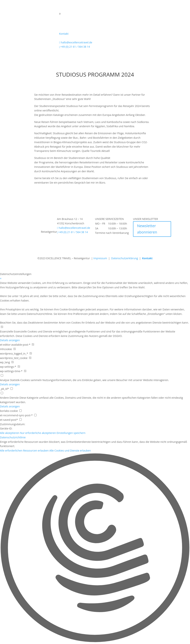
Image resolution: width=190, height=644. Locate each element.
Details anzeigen (10, 340)
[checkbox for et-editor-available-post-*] (33, 344)
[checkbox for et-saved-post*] (21, 420)
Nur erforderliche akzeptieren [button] (38, 433)
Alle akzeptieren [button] (10, 433)
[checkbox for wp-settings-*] (19, 367)
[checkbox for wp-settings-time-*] (25, 371)
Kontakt (64, 34)
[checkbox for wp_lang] (13, 362)
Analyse (5, 380)
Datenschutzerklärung (125, 258)
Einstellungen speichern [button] (71, 433)
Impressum (100, 258)
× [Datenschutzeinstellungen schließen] (1, 278)
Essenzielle (6, 331)
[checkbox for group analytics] (2, 375)
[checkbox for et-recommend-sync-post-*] (35, 415)
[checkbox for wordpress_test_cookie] (30, 358)
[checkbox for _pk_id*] (12, 389)
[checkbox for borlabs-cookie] (21, 411)
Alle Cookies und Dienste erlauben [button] (70, 451)
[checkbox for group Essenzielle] (2, 327)
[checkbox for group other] (2, 393)
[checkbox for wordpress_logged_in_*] (31, 353)
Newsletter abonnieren (147, 229)
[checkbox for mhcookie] (15, 349)
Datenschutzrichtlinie (13, 437)
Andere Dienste (9, 398)
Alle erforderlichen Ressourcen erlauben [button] (24, 451)
